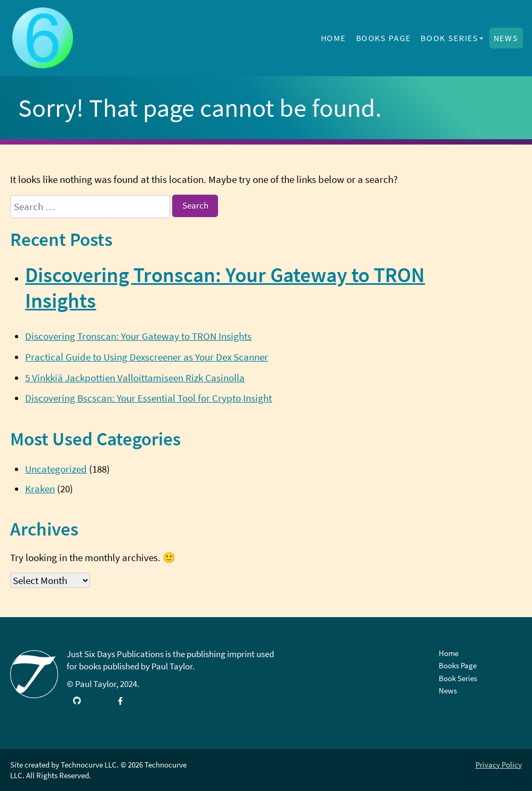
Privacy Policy (499, 765)
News (506, 38)
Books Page (384, 38)
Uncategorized (56, 469)
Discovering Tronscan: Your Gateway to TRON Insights (138, 336)
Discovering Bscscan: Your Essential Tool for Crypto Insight (148, 398)
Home (334, 38)
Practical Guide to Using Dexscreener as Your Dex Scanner (147, 357)
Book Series (449, 38)
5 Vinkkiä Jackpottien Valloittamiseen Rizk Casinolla (135, 378)
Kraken (40, 489)
